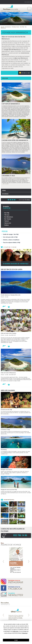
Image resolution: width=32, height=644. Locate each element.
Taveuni (7, 221)
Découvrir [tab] (5, 78)
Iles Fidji (7, 213)
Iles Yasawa (8, 219)
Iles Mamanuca (9, 217)
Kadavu (7, 225)
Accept (16, 640)
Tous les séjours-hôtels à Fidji (12, 243)
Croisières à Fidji (8, 176)
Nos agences (28, 2)
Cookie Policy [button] (15, 631)
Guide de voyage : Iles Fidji (11, 234)
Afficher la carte (26, 73)
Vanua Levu (8, 223)
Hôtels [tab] (4, 190)
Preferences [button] (25, 633)
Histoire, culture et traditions (11, 240)
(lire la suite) (6, 184)
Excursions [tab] (5, 194)
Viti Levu (7, 215)
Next (29, 562)
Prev (3, 562)
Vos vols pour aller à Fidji (10, 237)
